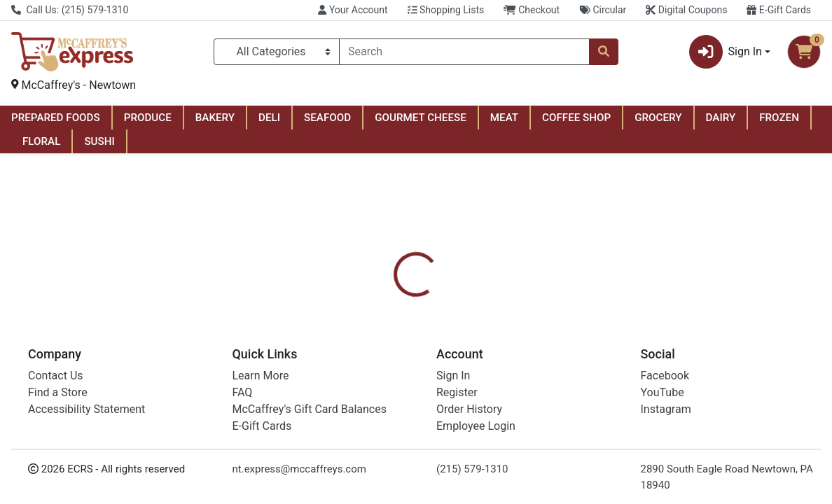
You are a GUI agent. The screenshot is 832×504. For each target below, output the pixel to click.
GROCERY (658, 118)
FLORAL (41, 141)
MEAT (504, 118)
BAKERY (215, 118)
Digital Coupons (686, 10)
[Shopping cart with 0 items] (804, 52)
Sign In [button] (726, 52)
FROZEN (779, 118)
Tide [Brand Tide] (498, 386)
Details (384, 333)
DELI (269, 118)
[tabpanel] (589, 392)
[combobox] (464, 52)
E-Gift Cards (779, 10)
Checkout (532, 10)
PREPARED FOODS (56, 118)
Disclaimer (540, 333)
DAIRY (721, 118)
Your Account (353, 10)
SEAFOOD (327, 118)
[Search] (464, 52)
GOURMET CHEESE (421, 118)
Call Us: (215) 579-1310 (70, 10)
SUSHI (99, 141)
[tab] (384, 333)
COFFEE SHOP (576, 118)
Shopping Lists (446, 10)
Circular (603, 10)
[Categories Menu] (277, 52)
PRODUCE (148, 118)
